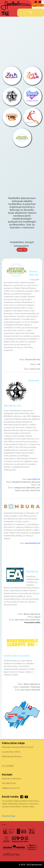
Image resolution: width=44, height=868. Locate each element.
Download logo (9, 816)
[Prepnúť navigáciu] (31, 13)
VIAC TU (22, 250)
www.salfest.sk (34, 479)
